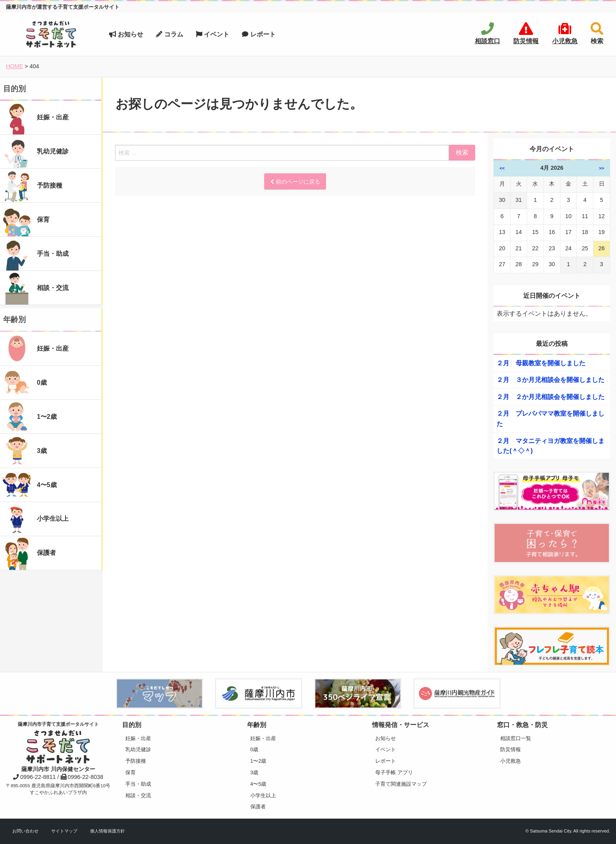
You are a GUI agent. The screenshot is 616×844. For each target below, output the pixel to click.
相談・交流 (138, 795)
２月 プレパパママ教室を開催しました (551, 419)
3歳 (254, 772)
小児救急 (510, 761)
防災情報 (510, 749)
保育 (130, 772)
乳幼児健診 (138, 749)
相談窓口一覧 (516, 738)
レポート (259, 34)
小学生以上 (263, 795)
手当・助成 (138, 784)
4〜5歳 (258, 784)
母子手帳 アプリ (394, 772)
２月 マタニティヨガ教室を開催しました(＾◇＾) (551, 446)
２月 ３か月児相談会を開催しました (551, 380)
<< (502, 168)
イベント (213, 34)
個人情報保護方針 (107, 831)
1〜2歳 (258, 761)
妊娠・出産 (138, 738)
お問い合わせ (25, 831)
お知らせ (126, 34)
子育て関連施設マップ (401, 784)
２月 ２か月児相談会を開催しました (551, 397)
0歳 (254, 749)
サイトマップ (64, 831)
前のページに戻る (295, 182)
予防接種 (136, 761)
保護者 (258, 807)
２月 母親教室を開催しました (541, 363)
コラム (169, 34)
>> (602, 168)
